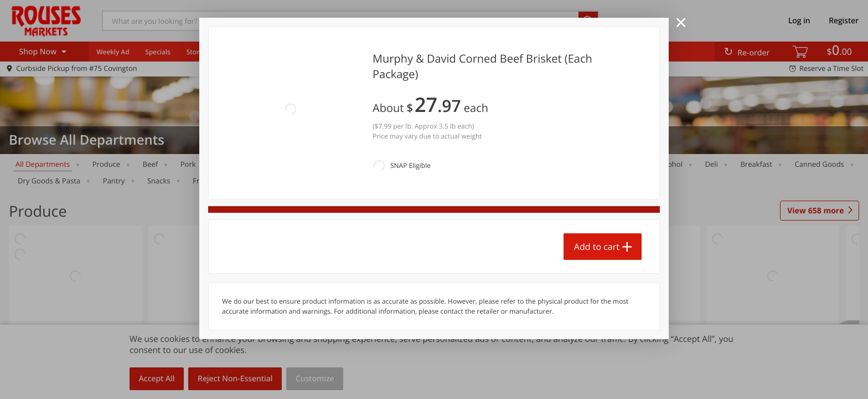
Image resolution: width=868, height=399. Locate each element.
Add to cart (597, 192)
